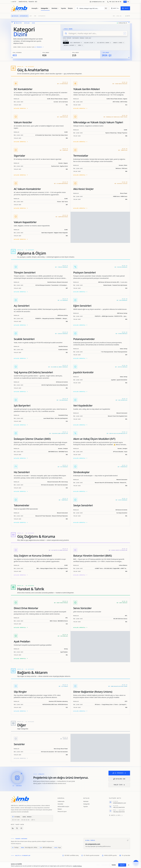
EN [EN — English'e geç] (128, 2)
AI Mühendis (119, 773)
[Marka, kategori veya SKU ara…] (91, 8)
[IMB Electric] (19, 8)
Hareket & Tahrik (119, 43)
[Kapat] (129, 865)
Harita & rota (116, 815)
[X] (17, 828)
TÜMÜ (66, 43)
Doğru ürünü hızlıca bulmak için (28, 47)
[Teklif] (125, 8)
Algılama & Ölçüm (89, 43)
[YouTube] (21, 828)
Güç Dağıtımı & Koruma (104, 43)
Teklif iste (119, 785)
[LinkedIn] (13, 828)
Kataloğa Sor (119, 779)
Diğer (80, 45)
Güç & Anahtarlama (76, 43)
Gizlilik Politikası (77, 866)
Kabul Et (122, 865)
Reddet (114, 865)
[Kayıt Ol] (115, 8)
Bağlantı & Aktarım (70, 45)
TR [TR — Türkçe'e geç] (125, 2)
